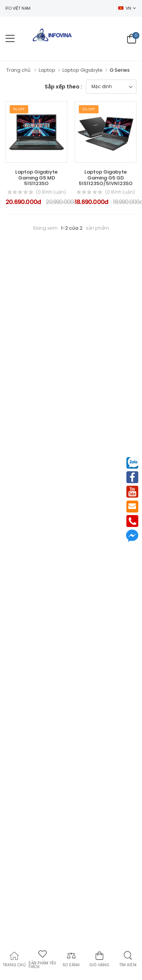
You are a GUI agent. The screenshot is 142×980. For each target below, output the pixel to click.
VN (125, 8)
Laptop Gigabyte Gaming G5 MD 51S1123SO (36, 178)
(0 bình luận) (51, 192)
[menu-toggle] (10, 39)
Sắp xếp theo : (63, 87)
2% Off (89, 109)
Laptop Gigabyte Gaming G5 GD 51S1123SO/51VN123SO (106, 178)
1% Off (19, 109)
